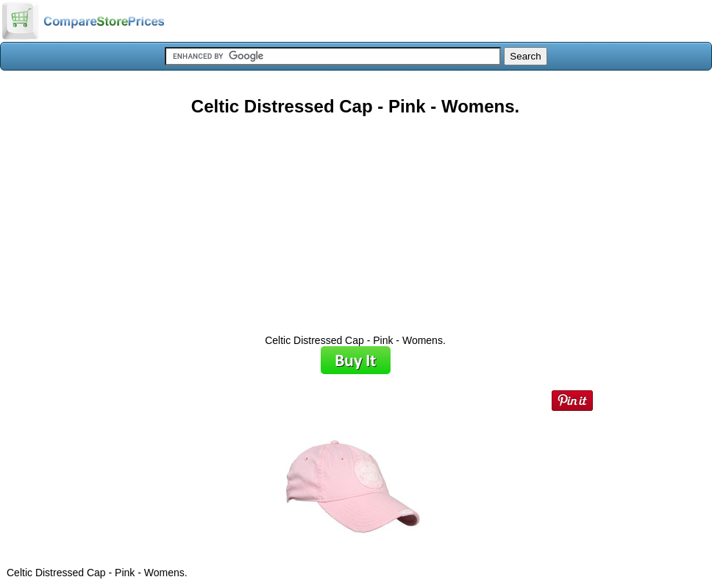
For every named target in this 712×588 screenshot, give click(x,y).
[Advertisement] (355, 220)
